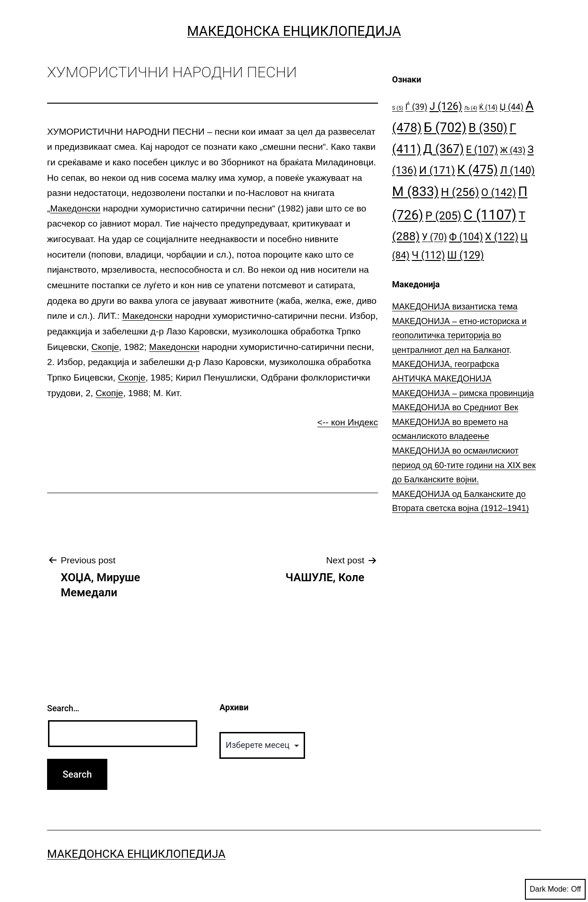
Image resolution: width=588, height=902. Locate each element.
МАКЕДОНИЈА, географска (446, 364)
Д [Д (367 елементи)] (443, 149)
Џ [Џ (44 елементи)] (511, 107)
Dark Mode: (555, 889)
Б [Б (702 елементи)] (445, 127)
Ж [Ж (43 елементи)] (513, 150)
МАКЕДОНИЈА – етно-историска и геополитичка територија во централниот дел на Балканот (459, 336)
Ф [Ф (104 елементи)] (466, 237)
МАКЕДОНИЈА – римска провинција (463, 393)
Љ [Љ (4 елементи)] (471, 108)
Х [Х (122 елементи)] (502, 237)
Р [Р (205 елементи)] (444, 216)
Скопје (105, 347)
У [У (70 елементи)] (434, 237)
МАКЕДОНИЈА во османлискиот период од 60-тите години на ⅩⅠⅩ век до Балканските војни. (464, 465)
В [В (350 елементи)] (488, 128)
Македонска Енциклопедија (294, 31)
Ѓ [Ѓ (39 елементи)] (416, 107)
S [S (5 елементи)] (398, 108)
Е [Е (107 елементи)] (482, 150)
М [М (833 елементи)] (415, 191)
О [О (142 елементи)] (499, 192)
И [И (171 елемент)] (437, 170)
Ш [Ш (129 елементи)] (466, 255)
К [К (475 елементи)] (477, 169)
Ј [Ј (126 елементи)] (446, 106)
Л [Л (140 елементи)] (517, 170)
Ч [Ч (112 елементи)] (428, 255)
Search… (63, 708)
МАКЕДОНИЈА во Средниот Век (455, 407)
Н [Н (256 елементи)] (460, 192)
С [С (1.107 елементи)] (490, 215)
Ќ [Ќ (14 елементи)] (488, 108)
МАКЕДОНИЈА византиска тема (455, 307)
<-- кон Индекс (348, 422)
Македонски (75, 208)
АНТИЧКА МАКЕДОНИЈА (442, 379)
